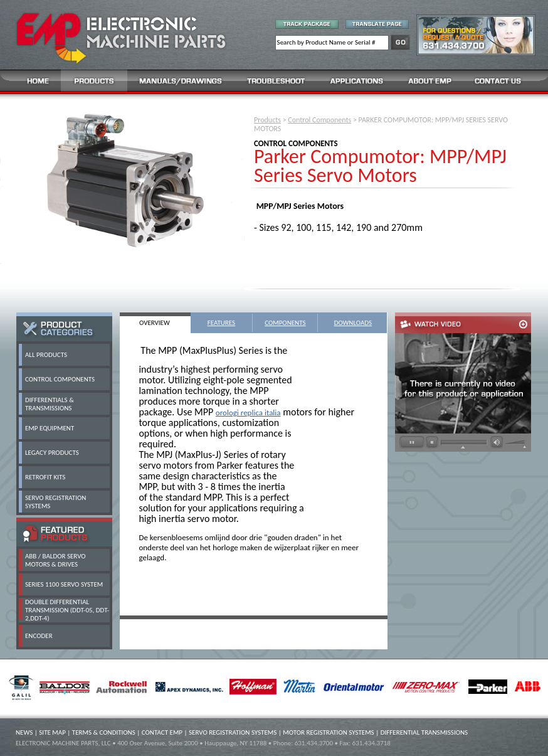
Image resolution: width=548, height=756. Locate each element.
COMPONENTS (285, 323)
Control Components (319, 120)
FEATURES (222, 323)
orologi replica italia (248, 413)
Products (267, 120)
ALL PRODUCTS (46, 355)
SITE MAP (52, 732)
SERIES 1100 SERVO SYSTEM (64, 584)
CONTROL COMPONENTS (60, 379)
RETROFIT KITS (45, 477)
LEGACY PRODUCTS (52, 453)
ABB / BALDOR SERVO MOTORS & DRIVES (55, 560)
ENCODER (39, 636)
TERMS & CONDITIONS (104, 732)
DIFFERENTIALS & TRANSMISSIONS (50, 404)
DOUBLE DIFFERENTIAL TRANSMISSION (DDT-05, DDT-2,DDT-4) (67, 610)
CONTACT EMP (162, 732)
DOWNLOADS (353, 323)
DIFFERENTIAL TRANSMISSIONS (424, 732)
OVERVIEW (155, 323)
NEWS (24, 732)
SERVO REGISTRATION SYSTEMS (233, 732)
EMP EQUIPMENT (50, 428)
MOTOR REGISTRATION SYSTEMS (328, 732)
